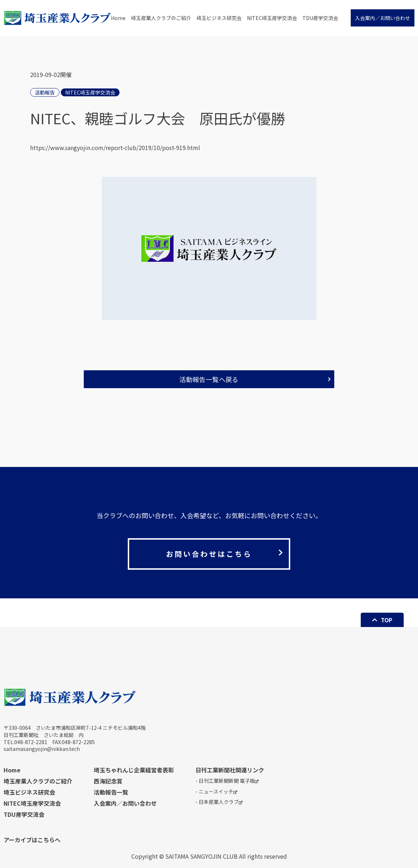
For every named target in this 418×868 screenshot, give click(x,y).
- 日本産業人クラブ (219, 802)
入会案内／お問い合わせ (383, 18)
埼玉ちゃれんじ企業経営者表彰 (134, 770)
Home (118, 18)
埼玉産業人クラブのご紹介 (161, 18)
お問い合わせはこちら (209, 554)
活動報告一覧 (111, 792)
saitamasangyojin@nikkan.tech (42, 749)
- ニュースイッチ (216, 792)
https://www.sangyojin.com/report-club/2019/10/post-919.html (115, 148)
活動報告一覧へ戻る (209, 379)
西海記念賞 (108, 781)
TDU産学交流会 (320, 18)
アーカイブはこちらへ (32, 840)
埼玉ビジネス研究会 (219, 18)
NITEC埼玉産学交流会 (272, 18)
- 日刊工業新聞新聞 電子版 (227, 781)
